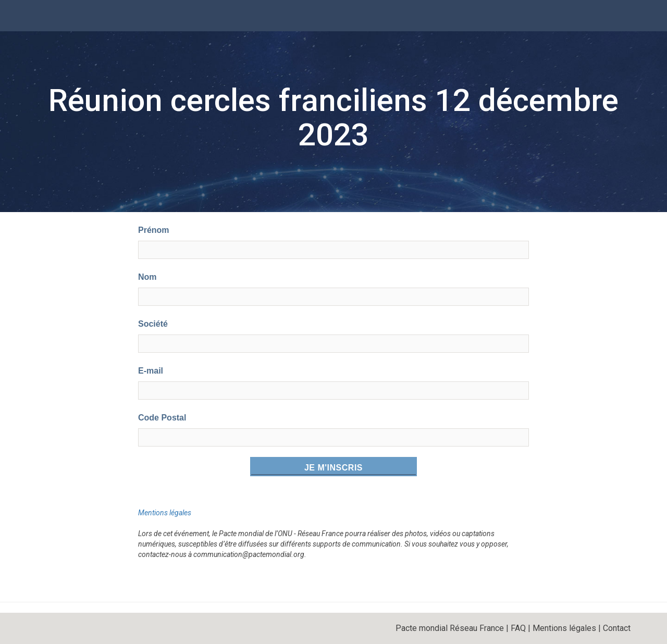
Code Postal (162, 418)
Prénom (154, 230)
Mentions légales (165, 513)
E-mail (151, 371)
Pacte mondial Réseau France (450, 628)
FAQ (518, 628)
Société (153, 324)
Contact (617, 628)
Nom (147, 277)
